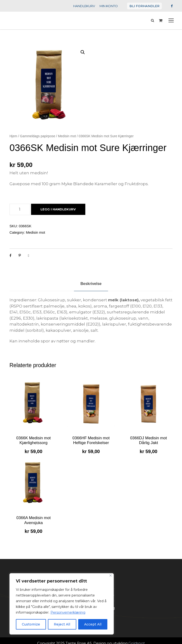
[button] (83, 52)
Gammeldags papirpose (38, 136)
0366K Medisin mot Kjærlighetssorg (34, 440)
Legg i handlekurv (57, 209)
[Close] (111, 575)
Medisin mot (67, 136)
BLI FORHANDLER (146, 6)
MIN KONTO (112, 6)
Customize (31, 624)
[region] (62, 604)
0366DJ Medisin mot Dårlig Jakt (148, 440)
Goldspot (132, 638)
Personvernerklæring (63, 612)
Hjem (13, 136)
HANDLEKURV (89, 6)
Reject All (62, 624)
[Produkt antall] (20, 209)
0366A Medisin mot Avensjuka (34, 520)
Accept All (93, 624)
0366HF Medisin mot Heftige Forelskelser (91, 440)
